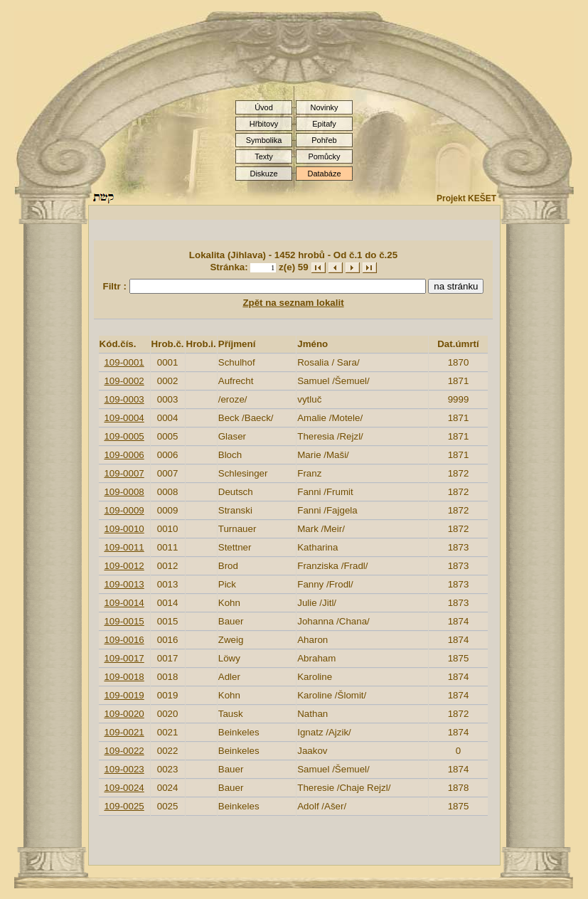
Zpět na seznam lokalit (293, 303)
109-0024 (124, 788)
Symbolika (264, 140)
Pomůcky (324, 156)
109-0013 (124, 584)
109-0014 (124, 603)
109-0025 (124, 806)
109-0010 (124, 529)
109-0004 (124, 418)
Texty (264, 156)
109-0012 (124, 566)
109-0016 (124, 640)
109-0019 (124, 695)
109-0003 (124, 399)
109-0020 (124, 714)
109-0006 (124, 455)
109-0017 (124, 658)
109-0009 (124, 510)
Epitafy (324, 124)
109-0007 (124, 473)
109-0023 (124, 769)
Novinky (324, 107)
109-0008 (124, 492)
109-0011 (124, 547)
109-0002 (124, 381)
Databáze (324, 174)
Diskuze (263, 174)
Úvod (264, 107)
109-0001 (124, 362)
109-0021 (124, 732)
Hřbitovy (264, 124)
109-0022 (124, 751)
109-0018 (124, 677)
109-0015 (124, 621)
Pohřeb (324, 140)
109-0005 (124, 436)
